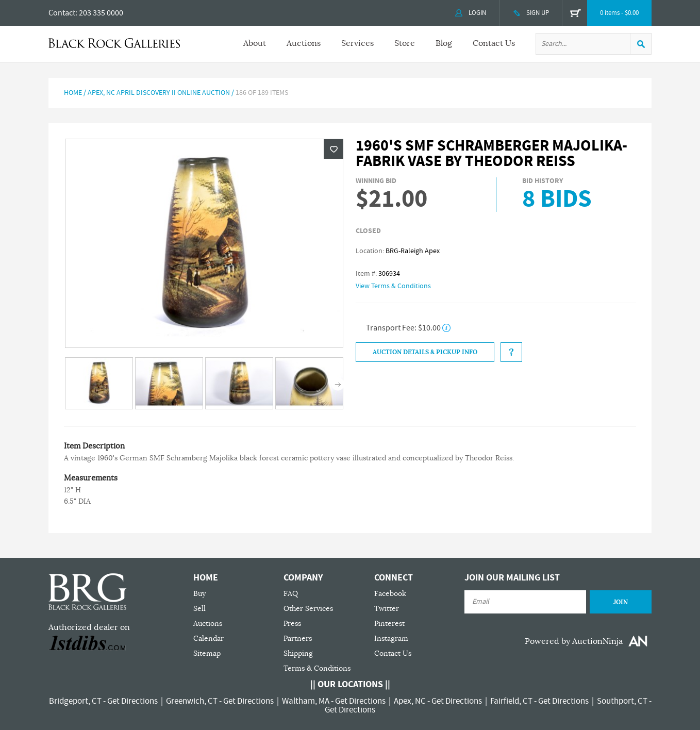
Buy (199, 594)
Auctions (304, 43)
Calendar (209, 638)
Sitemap (207, 653)
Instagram (391, 638)
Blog (444, 43)
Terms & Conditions (317, 668)
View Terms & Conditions (393, 286)
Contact (62, 13)
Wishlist (334, 149)
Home (73, 93)
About (255, 43)
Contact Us (494, 43)
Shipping (298, 653)
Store (405, 43)
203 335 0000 (101, 13)
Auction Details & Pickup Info (425, 352)
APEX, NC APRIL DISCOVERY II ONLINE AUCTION (159, 93)
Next (338, 384)
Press (292, 624)
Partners (298, 638)
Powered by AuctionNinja (574, 641)
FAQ (291, 594)
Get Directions (132, 701)
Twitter (387, 609)
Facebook (390, 594)
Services (357, 43)
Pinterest (389, 624)
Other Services (308, 609)
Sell (199, 609)
